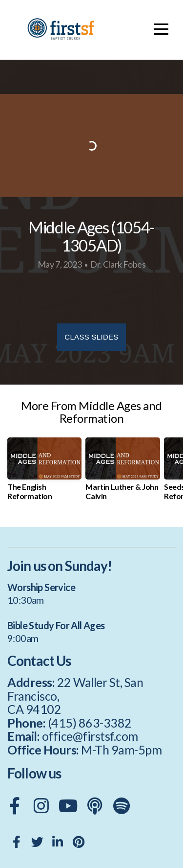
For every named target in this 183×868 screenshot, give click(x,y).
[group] (44, 473)
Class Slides (91, 337)
